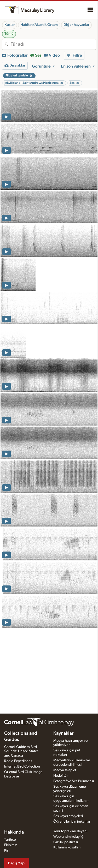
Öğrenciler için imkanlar (72, 822)
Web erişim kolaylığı (69, 837)
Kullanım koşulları (67, 847)
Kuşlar (10, 25)
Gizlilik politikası (66, 842)
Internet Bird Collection (22, 767)
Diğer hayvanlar (76, 25)
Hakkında (14, 832)
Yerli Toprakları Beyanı (70, 831)
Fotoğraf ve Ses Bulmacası (74, 781)
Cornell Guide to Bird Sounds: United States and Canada (21, 751)
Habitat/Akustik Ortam (39, 25)
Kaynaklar (64, 733)
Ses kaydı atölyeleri (68, 816)
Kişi (7, 851)
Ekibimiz (10, 845)
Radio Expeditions (18, 761)
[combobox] (53, 44)
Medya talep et (65, 770)
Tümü (9, 34)
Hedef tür (61, 776)
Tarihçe (10, 840)
